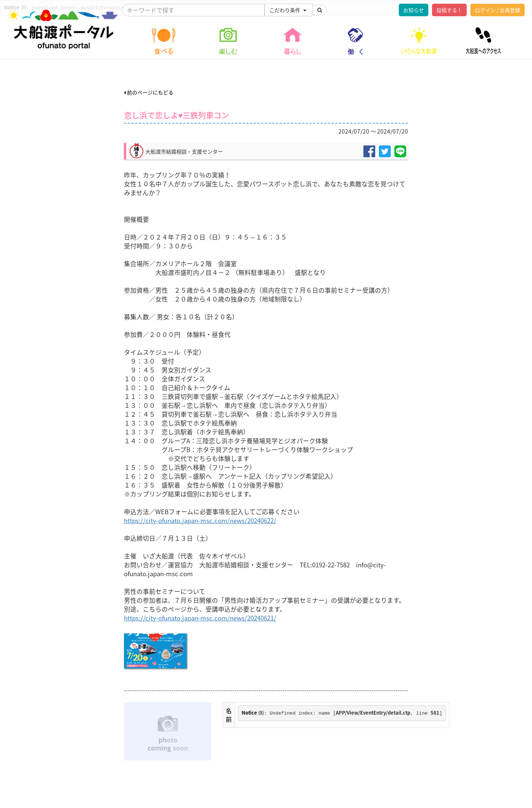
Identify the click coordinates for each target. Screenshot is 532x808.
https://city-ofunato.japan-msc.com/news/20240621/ (200, 618)
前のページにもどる (149, 92)
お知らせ (414, 10)
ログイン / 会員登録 (498, 10)
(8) (253, 713)
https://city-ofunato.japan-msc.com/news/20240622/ (200, 520)
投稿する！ (449, 10)
